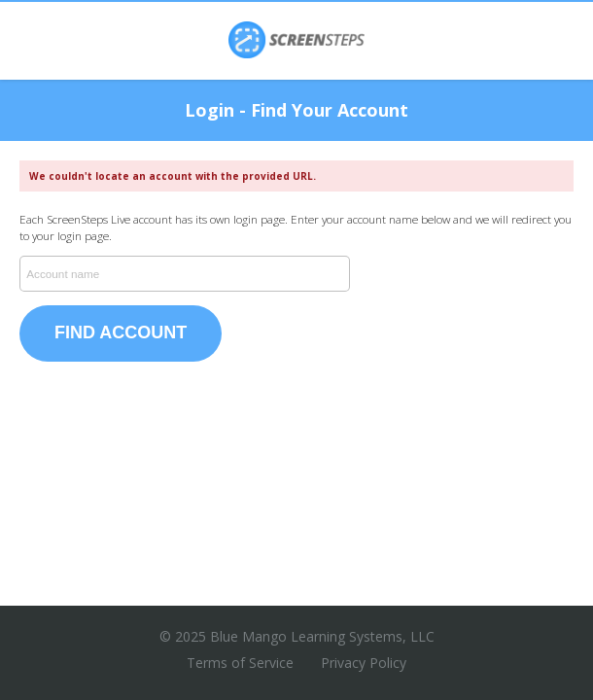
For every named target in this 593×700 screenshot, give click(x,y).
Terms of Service (240, 663)
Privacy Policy (364, 663)
